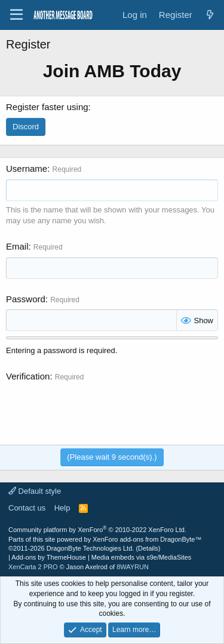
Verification (28, 376)
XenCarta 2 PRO (33, 567)
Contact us (27, 508)
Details (148, 548)
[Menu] (16, 15)
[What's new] (210, 15)
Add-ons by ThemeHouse (49, 557)
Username (27, 168)
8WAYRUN (133, 567)
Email (17, 246)
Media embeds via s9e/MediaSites (142, 557)
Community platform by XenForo (97, 530)
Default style (35, 491)
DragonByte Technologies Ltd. (90, 548)
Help (62, 508)
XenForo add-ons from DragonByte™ (147, 539)
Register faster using (47, 107)
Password (26, 299)
